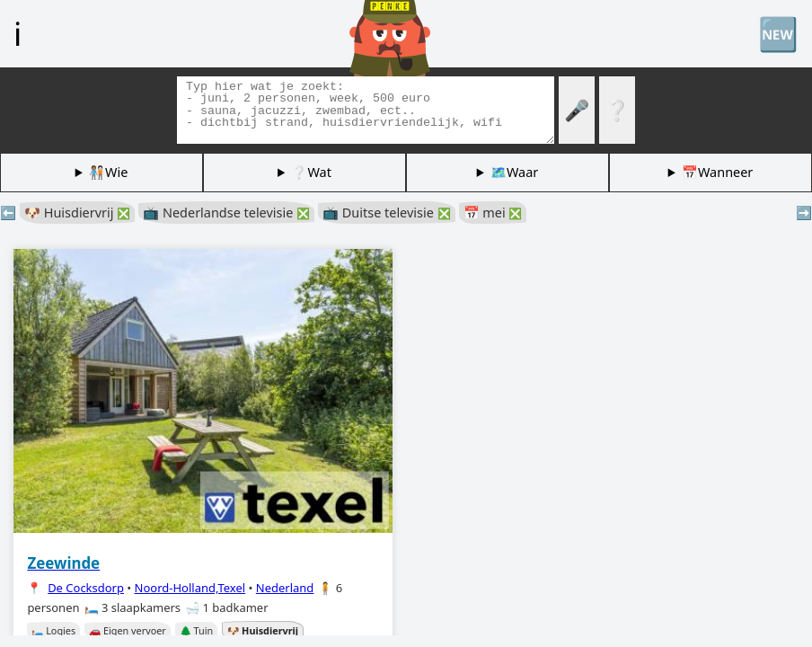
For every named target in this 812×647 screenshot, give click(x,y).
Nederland (285, 588)
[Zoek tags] (366, 110)
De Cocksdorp (86, 588)
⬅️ (8, 213)
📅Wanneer (717, 172)
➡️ (804, 213)
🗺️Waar (514, 172)
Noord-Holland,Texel (190, 588)
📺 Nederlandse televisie (226, 213)
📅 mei (493, 213)
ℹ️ (18, 33)
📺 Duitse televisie (387, 213)
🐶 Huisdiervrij (77, 213)
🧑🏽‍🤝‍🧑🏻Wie (108, 172)
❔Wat (311, 172)
